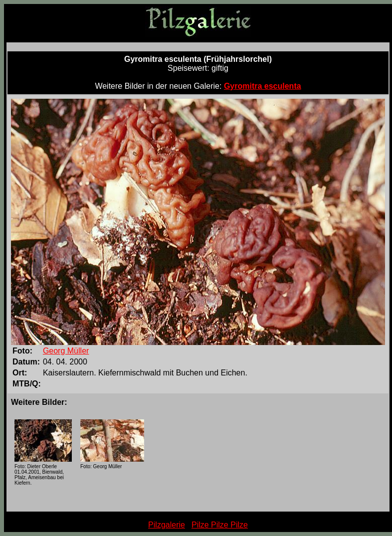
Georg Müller (66, 351)
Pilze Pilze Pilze (220, 525)
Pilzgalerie (167, 525)
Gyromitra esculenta (263, 86)
